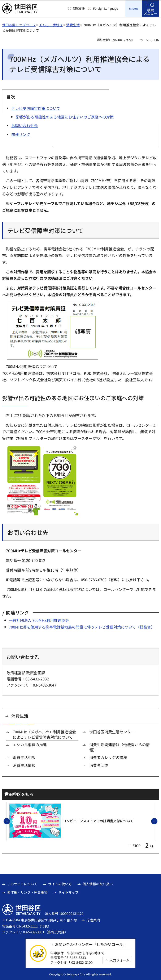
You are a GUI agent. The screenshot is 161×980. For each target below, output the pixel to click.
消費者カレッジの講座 (108, 757)
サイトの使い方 (60, 883)
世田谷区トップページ (19, 24)
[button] (76, 9)
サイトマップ (68, 892)
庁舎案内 (93, 919)
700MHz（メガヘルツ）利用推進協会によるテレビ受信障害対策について (44, 734)
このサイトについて (22, 883)
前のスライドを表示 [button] (10, 821)
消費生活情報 (24, 765)
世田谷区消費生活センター (112, 731)
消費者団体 (99, 765)
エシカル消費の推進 (30, 744)
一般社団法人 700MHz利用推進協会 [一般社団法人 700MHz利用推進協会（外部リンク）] (39, 620)
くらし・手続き (51, 24)
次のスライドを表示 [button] (157, 821)
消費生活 (73, 24)
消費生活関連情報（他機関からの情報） (119, 747)
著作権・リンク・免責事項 (27, 892)
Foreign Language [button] (106, 8)
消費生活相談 (24, 757)
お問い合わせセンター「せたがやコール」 (91, 944)
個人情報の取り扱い (98, 883)
